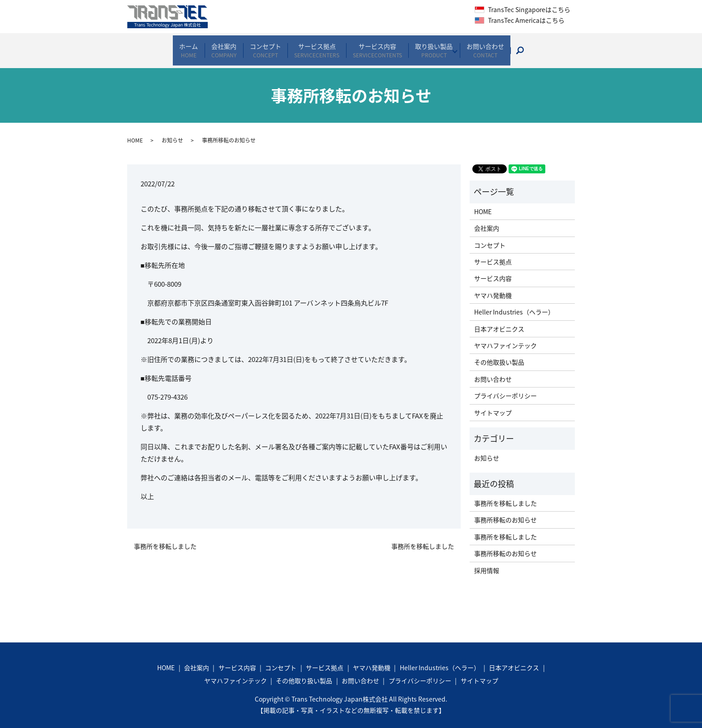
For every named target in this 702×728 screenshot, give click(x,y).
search (546, 46)
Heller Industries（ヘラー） (514, 303)
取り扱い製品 (444, 46)
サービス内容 (381, 46)
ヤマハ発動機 (493, 287)
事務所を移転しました (165, 538)
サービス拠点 (315, 46)
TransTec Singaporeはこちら (529, 9)
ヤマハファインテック (505, 337)
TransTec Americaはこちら (526, 20)
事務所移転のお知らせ (505, 512)
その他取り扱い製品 (304, 672)
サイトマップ (493, 404)
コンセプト (258, 46)
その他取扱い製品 (499, 354)
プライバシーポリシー (505, 387)
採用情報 (487, 562)
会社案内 (211, 46)
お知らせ (172, 132)
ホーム (171, 46)
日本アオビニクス (499, 320)
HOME (135, 132)
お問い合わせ (503, 46)
